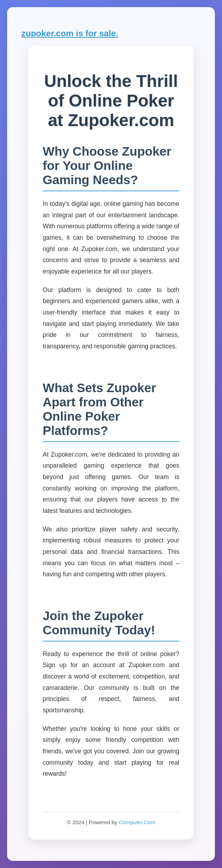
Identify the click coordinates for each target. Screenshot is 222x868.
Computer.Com (137, 822)
